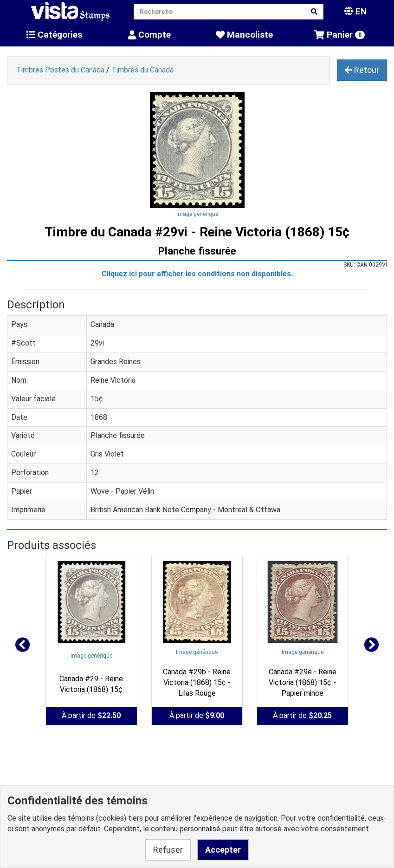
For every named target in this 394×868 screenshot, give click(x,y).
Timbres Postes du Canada (60, 70)
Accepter (223, 850)
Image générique (197, 214)
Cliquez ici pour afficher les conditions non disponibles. (197, 274)
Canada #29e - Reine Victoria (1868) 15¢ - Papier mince (303, 682)
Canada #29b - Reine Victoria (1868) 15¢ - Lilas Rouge (197, 682)
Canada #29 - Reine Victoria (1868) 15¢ (91, 684)
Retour (362, 70)
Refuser (168, 850)
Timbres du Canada (142, 70)
